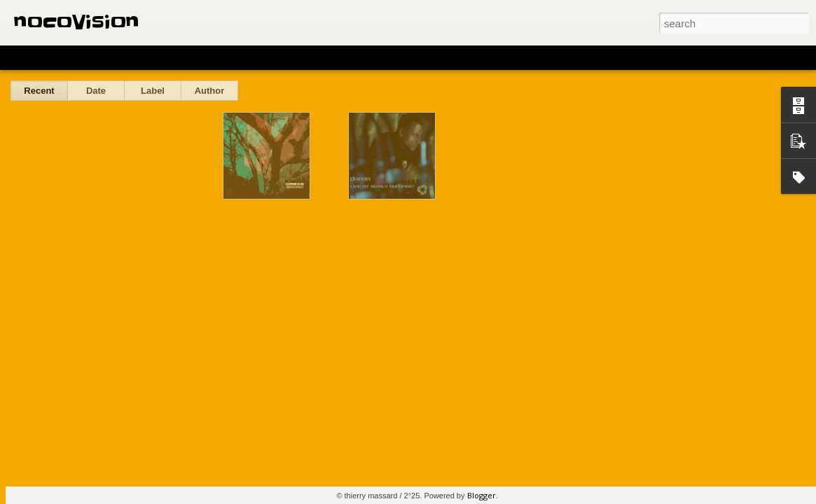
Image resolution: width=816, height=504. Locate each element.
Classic (23, 57)
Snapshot (250, 57)
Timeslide (302, 57)
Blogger (482, 495)
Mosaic (160, 57)
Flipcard (66, 57)
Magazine (115, 57)
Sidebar (203, 57)
